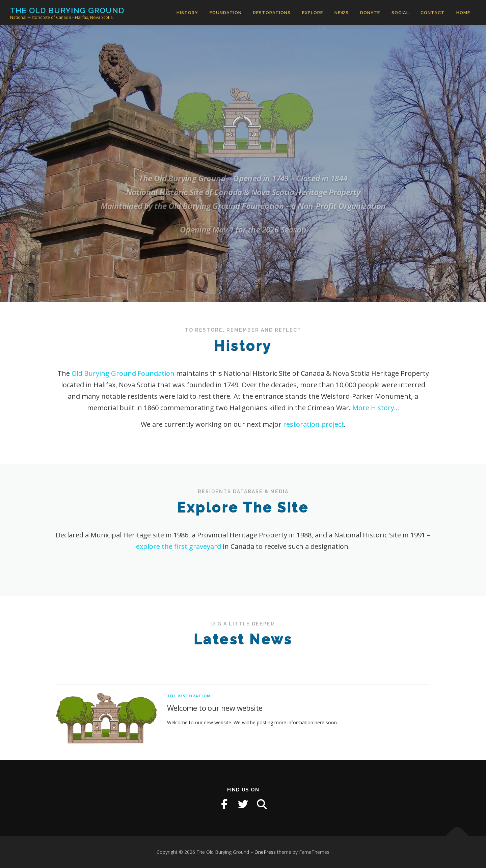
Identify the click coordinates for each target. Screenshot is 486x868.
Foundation (226, 13)
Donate (370, 13)
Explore (313, 13)
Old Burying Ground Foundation (123, 373)
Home (463, 13)
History (187, 13)
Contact (433, 13)
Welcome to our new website (215, 732)
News (342, 13)
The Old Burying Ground (67, 10)
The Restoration (189, 720)
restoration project (314, 424)
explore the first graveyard (179, 546)
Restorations (272, 13)
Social (400, 13)
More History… (376, 408)
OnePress (265, 852)
